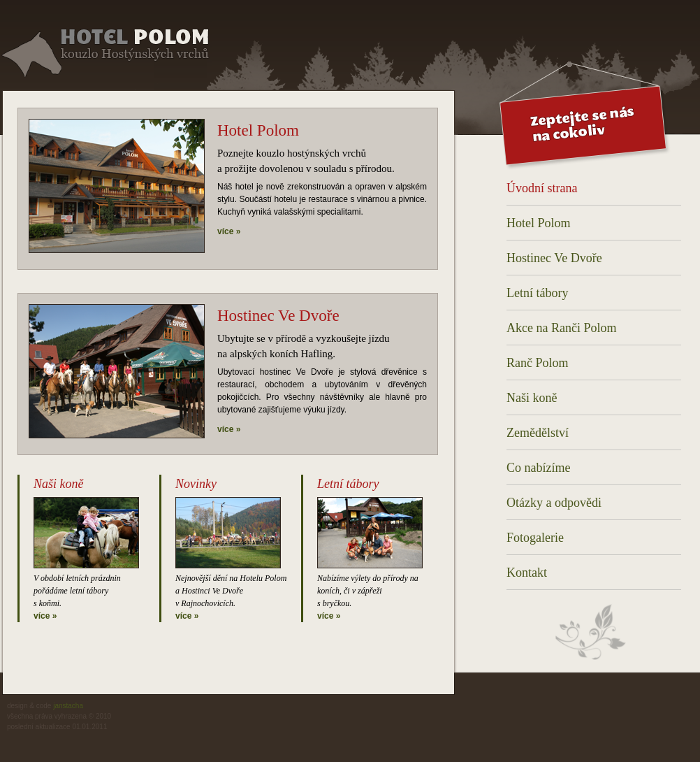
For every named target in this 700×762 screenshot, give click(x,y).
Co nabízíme (538, 468)
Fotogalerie (535, 538)
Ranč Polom (538, 363)
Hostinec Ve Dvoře (554, 258)
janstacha (68, 706)
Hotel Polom (539, 223)
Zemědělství (538, 433)
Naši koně (532, 398)
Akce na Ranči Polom (561, 328)
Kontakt (527, 573)
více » (229, 231)
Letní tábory (537, 293)
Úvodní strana (542, 188)
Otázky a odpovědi (554, 503)
